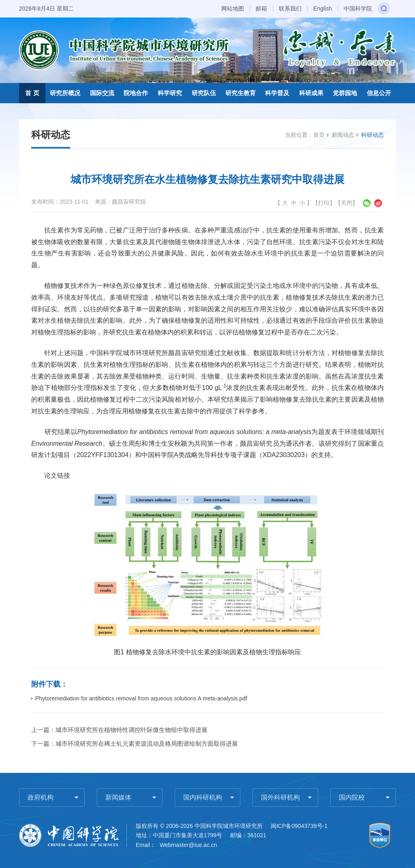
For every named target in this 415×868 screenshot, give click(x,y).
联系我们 (290, 9)
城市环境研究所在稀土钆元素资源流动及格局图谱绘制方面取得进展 (147, 744)
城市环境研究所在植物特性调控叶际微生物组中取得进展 (132, 730)
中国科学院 (358, 9)
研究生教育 (241, 93)
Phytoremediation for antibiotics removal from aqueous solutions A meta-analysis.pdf (139, 698)
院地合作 (136, 93)
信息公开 (379, 93)
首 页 (32, 93)
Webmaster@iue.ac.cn (188, 845)
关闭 (347, 203)
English (323, 9)
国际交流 (102, 93)
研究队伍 (204, 93)
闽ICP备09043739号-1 (299, 826)
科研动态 (372, 135)
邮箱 (261, 9)
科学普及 (277, 93)
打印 (324, 203)
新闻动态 (343, 135)
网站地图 (233, 9)
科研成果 (311, 93)
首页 (319, 135)
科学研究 (170, 93)
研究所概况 (65, 93)
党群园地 (345, 93)
